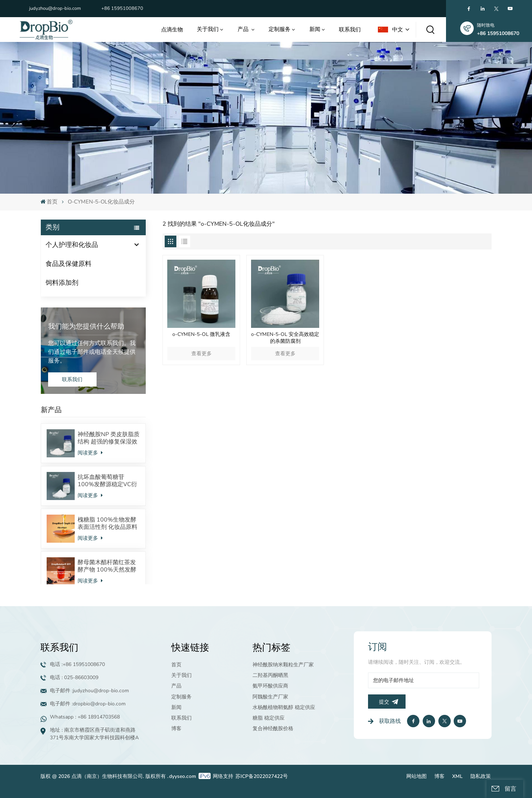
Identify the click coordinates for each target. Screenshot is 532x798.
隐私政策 (481, 776)
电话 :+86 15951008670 (77, 664)
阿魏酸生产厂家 (270, 697)
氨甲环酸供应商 (270, 686)
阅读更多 (90, 453)
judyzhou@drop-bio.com (55, 8)
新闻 (315, 29)
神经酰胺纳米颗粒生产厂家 (283, 665)
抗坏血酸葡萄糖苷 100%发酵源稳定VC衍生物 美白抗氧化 (107, 481)
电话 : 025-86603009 (74, 677)
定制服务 (279, 29)
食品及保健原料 (69, 264)
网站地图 (416, 776)
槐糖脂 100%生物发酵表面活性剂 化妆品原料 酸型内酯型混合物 (107, 523)
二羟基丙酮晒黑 (270, 675)
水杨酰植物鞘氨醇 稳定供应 (284, 707)
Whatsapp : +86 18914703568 (85, 717)
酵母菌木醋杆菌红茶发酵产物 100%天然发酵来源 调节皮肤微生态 (107, 566)
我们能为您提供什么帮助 (86, 326)
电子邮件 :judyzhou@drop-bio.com (89, 691)
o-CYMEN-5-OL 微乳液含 (201, 334)
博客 (176, 729)
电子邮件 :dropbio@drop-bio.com (88, 704)
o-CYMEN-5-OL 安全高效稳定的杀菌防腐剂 (285, 338)
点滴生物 (172, 29)
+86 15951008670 (122, 8)
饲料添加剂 (62, 283)
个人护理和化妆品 (72, 245)
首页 (49, 202)
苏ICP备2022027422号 (262, 776)
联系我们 (350, 29)
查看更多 (202, 354)
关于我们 (208, 29)
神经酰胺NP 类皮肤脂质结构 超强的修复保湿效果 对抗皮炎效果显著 (109, 438)
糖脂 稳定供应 (269, 718)
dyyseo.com (183, 776)
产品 (244, 29)
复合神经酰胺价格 (273, 729)
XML (457, 776)
